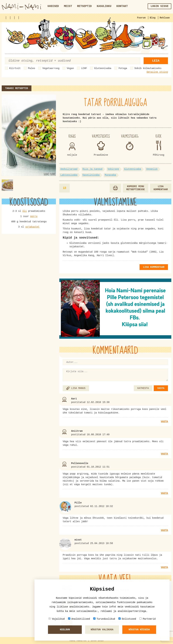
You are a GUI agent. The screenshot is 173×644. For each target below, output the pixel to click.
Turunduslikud (104, 619)
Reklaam (165, 18)
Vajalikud (57, 619)
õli (25, 211)
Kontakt (122, 6)
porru (34, 216)
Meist (68, 6)
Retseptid (84, 6)
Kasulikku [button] (104, 6)
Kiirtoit (15, 68)
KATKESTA (143, 388)
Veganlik (152, 169)
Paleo (32, 68)
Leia (156, 61)
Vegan (70, 68)
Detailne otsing (157, 72)
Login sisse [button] (159, 6)
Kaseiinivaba (91, 175)
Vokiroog (113, 169)
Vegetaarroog (51, 68)
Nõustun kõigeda (139, 630)
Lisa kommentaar (161, 188)
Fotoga (123, 68)
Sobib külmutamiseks (148, 68)
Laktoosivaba (69, 175)
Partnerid (147, 619)
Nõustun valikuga (102, 630)
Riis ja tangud (93, 169)
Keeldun (65, 630)
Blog (153, 18)
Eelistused (127, 619)
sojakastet (32, 227)
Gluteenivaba (103, 68)
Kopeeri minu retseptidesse (136, 188)
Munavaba (110, 175)
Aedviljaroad (69, 169)
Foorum (141, 18)
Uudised (53, 6)
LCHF (84, 68)
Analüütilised (79, 619)
